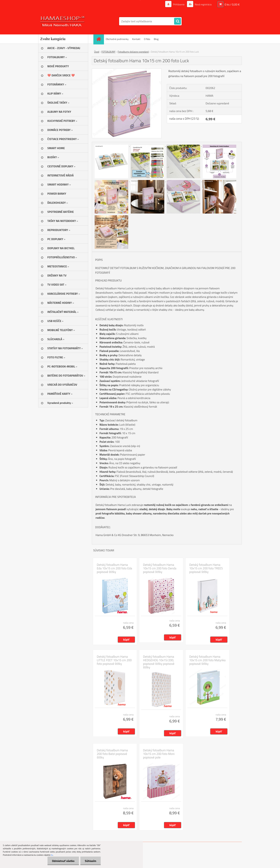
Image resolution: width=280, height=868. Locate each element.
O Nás (147, 39)
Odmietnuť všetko (63, 861)
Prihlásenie (179, 4)
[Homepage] (100, 39)
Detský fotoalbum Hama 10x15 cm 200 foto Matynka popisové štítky (207, 660)
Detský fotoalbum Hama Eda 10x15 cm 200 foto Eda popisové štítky (114, 568)
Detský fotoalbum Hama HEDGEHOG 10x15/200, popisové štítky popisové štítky (159, 662)
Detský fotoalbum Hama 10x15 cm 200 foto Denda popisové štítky (160, 568)
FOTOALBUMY (108, 52)
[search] (177, 21)
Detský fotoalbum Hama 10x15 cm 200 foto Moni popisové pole (159, 754)
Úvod (97, 52)
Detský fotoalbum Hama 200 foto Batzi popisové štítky (112, 754)
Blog (156, 39)
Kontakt (136, 39)
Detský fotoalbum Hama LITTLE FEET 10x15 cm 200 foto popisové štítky (114, 660)
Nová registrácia (203, 4)
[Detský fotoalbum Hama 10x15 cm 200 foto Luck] (127, 70)
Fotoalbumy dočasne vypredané (133, 52)
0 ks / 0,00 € (232, 4)
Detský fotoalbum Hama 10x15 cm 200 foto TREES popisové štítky (206, 568)
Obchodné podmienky (117, 39)
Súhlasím (91, 861)
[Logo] (63, 21)
